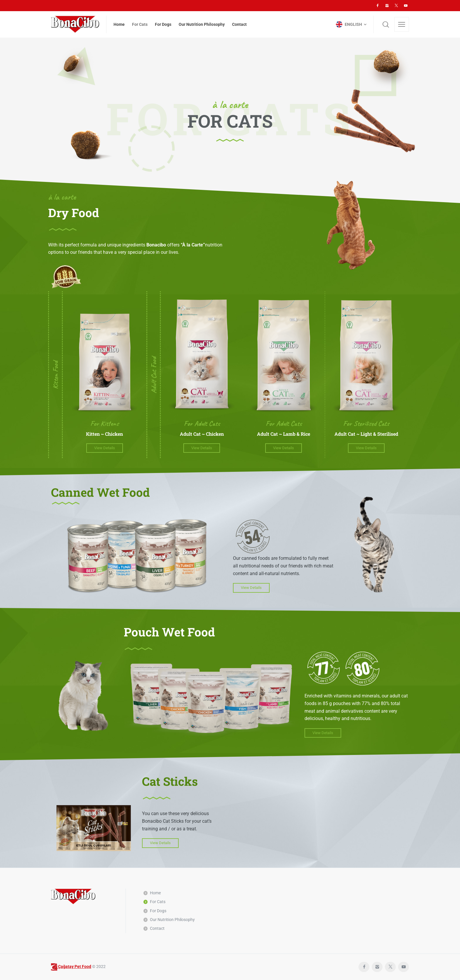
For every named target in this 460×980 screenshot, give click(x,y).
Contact (157, 928)
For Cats (158, 902)
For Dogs (158, 911)
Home (155, 893)
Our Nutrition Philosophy (172, 920)
